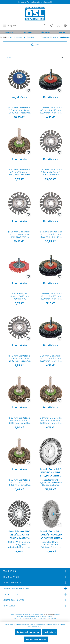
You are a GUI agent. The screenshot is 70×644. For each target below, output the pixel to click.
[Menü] (10, 26)
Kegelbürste (19, 97)
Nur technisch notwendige (28, 632)
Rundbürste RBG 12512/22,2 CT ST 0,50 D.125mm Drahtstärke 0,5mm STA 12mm (19, 535)
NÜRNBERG (46, 32)
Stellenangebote (12, 583)
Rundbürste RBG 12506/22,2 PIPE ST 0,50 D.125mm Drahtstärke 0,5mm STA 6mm (51, 473)
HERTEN (62, 32)
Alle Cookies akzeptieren (36, 639)
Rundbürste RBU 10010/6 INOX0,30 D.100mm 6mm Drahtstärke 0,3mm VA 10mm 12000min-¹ (51, 535)
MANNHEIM (9, 32)
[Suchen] (45, 26)
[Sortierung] (35, 58)
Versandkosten (48, 614)
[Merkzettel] (52, 26)
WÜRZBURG (27, 32)
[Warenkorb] (65, 26)
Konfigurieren (50, 632)
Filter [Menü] (35, 44)
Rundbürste (51, 97)
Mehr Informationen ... (35, 627)
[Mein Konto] (58, 26)
